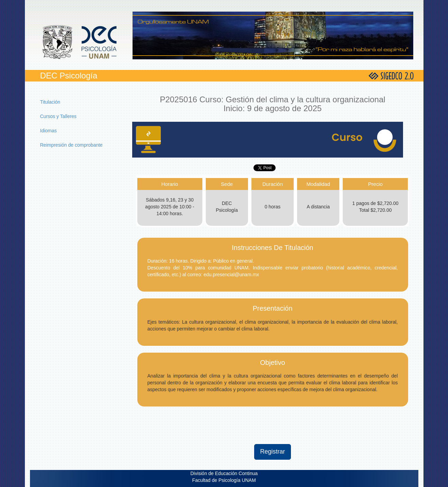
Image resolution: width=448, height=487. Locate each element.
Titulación (50, 102)
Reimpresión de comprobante (72, 145)
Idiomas (49, 131)
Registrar (272, 452)
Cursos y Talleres (58, 116)
